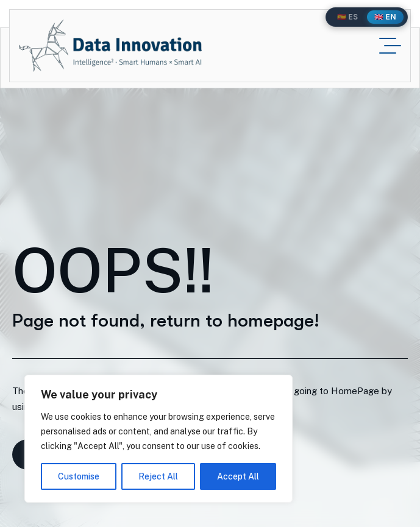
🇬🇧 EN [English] (385, 17)
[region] (158, 439)
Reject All (158, 476)
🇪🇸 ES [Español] (348, 17)
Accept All (238, 476)
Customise (79, 476)
